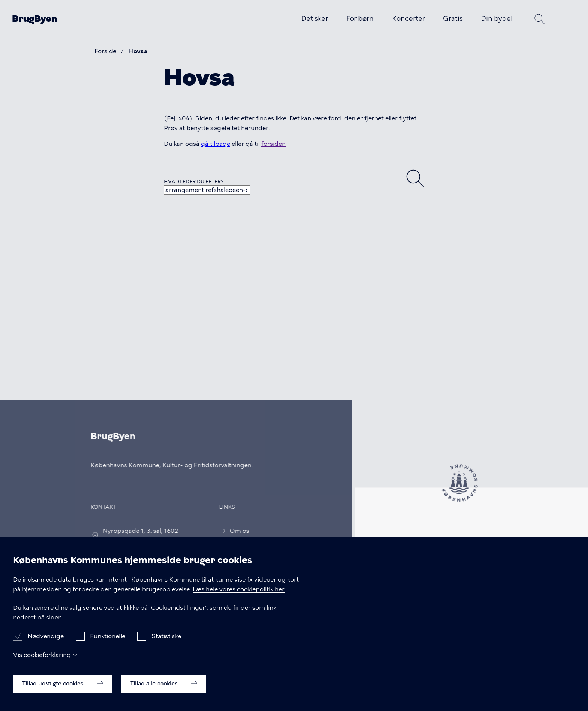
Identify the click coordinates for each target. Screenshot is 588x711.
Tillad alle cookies (164, 689)
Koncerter (408, 18)
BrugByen (34, 19)
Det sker (315, 18)
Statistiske (166, 642)
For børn (360, 18)
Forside (105, 51)
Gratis (453, 18)
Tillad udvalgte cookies (63, 689)
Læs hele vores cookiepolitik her (239, 595)
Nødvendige (46, 642)
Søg (540, 19)
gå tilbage (216, 144)
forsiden (274, 144)
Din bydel (497, 18)
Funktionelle (108, 642)
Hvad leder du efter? (194, 182)
